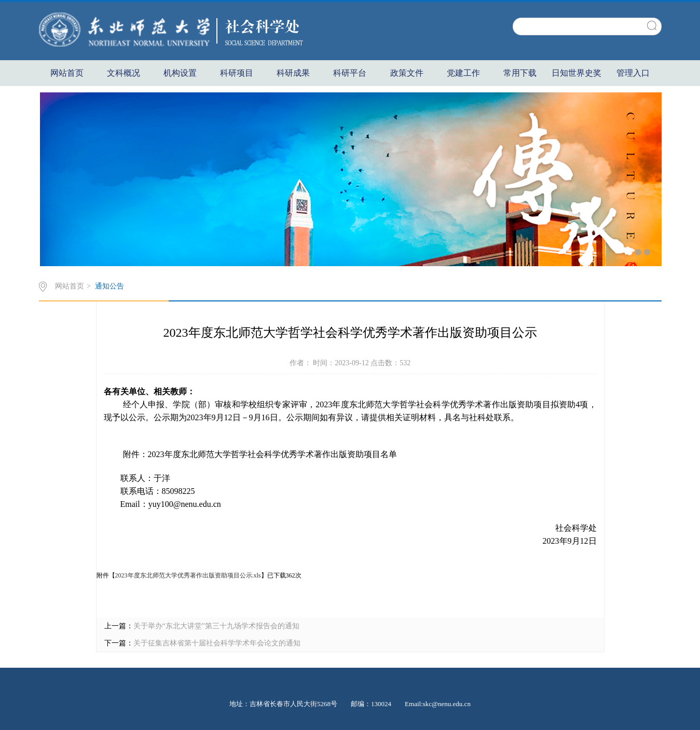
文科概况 (123, 73)
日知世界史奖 (577, 73)
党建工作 (463, 73)
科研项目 (237, 73)
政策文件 (407, 73)
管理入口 (633, 73)
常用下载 (520, 73)
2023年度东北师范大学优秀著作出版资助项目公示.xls (188, 575)
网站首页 (67, 73)
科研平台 (350, 73)
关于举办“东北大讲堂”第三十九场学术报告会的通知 (216, 626)
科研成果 (293, 73)
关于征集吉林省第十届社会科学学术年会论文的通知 (217, 643)
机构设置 (180, 73)
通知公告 (109, 286)
